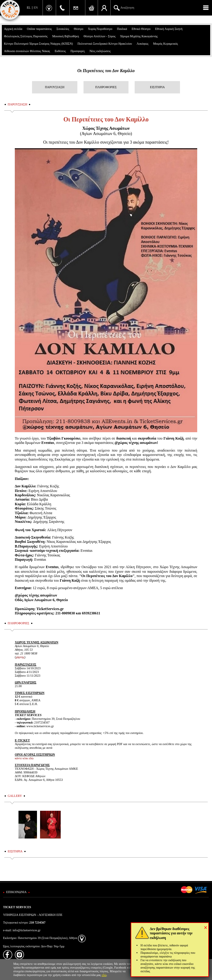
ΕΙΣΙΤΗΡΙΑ (157, 87)
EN (36, 8)
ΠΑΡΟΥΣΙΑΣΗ (55, 87)
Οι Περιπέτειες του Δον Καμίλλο (106, 71)
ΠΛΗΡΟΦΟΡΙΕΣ (106, 87)
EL (29, 8)
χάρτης (20, 657)
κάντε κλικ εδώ (24, 758)
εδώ (104, 975)
